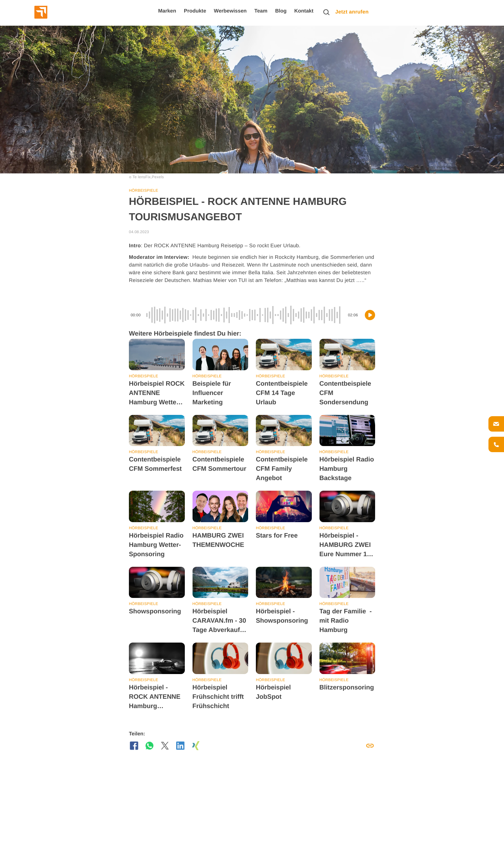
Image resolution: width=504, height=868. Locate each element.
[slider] (244, 315)
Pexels (158, 177)
